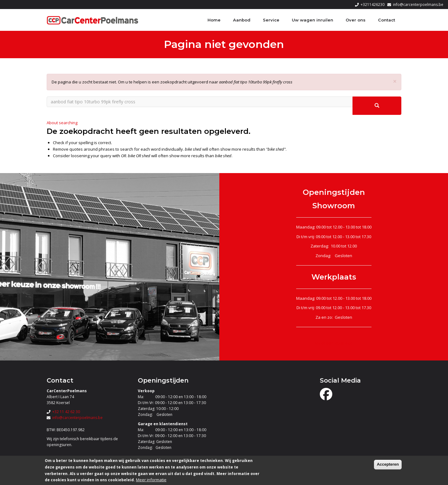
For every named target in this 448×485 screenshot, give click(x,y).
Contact (387, 20)
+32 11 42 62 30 (66, 412)
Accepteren (388, 464)
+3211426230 (373, 5)
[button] (395, 81)
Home (214, 20)
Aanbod (242, 20)
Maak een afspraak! (334, 343)
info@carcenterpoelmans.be (418, 5)
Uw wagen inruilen (313, 20)
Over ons (356, 20)
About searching (62, 123)
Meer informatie (151, 480)
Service (271, 20)
